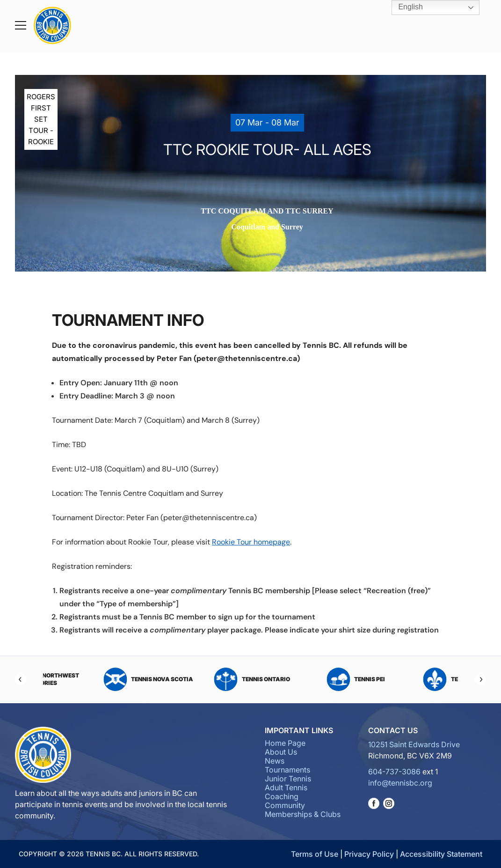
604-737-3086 (394, 772)
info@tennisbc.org (400, 783)
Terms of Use (315, 854)
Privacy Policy (369, 854)
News (275, 761)
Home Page (285, 743)
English (404, 7)
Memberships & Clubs (303, 814)
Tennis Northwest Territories (86, 679)
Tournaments (287, 770)
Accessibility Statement (441, 854)
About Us (281, 752)
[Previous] (21, 679)
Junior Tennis (288, 779)
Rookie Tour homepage (251, 542)
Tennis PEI (406, 679)
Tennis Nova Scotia (199, 679)
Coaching (282, 796)
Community (285, 805)
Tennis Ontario (302, 679)
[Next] (480, 679)
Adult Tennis (286, 787)
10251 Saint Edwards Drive (414, 744)
